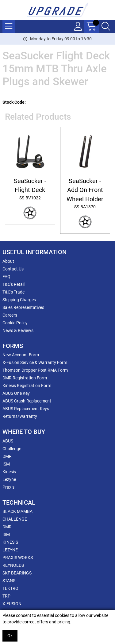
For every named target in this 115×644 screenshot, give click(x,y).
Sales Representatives (23, 307)
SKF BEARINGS (17, 573)
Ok (10, 636)
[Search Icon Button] (106, 26)
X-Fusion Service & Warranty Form (35, 362)
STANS (9, 581)
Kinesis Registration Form (27, 386)
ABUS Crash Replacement (27, 401)
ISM (6, 464)
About (8, 261)
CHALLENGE (15, 519)
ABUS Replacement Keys (26, 409)
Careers (10, 315)
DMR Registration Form (25, 378)
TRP (6, 596)
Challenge (12, 449)
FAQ (6, 277)
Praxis (8, 487)
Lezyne (9, 479)
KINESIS (10, 542)
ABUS (8, 441)
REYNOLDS (13, 565)
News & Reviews (18, 330)
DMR (7, 456)
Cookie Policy (15, 323)
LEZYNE (10, 550)
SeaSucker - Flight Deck (30, 189)
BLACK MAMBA (17, 511)
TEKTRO (10, 588)
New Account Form (21, 355)
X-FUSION (12, 604)
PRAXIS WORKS (18, 558)
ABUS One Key (16, 393)
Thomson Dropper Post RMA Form (35, 370)
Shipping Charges (19, 300)
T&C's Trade (13, 292)
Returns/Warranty (20, 416)
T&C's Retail (13, 284)
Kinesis (9, 472)
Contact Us (13, 269)
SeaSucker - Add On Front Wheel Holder (85, 194)
